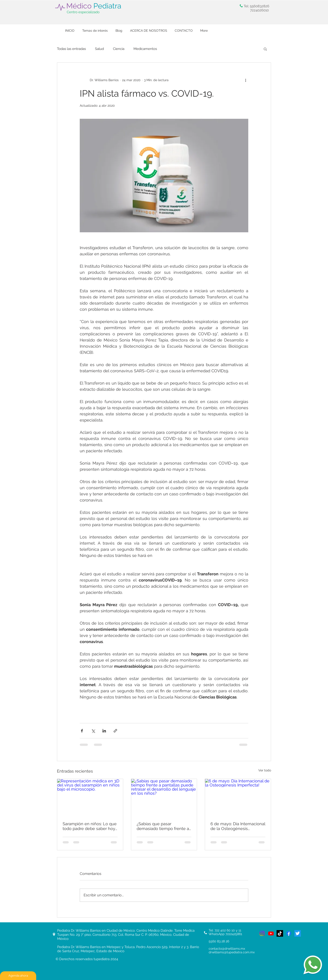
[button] (265, 49)
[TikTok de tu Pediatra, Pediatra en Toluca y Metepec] (280, 933)
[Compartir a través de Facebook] (82, 731)
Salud (99, 49)
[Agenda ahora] (18, 976)
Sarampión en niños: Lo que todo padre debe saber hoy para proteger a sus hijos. (90, 826)
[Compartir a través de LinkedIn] (104, 731)
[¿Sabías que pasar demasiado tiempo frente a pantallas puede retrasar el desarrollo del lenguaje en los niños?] (164, 797)
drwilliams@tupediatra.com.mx (232, 952)
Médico (94, 6)
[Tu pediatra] (262, 933)
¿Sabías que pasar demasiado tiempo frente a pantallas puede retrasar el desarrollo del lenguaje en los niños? (163, 826)
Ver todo (265, 770)
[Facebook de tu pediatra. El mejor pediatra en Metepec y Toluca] (289, 933)
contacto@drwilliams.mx (227, 949)
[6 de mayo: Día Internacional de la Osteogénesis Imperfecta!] (238, 797)
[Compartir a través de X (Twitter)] (93, 731)
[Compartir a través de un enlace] (115, 731)
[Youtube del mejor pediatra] (271, 933)
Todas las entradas (71, 49)
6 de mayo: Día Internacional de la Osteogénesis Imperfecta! (238, 826)
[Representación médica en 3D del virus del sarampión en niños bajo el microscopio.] (90, 797)
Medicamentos (145, 49)
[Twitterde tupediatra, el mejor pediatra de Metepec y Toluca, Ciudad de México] (298, 933)
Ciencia (119, 49)
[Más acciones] (246, 80)
